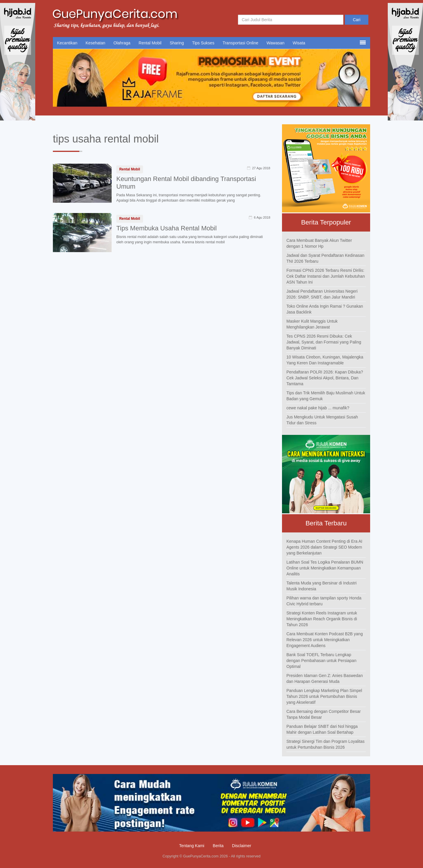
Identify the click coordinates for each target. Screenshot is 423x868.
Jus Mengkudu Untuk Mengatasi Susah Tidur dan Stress (322, 420)
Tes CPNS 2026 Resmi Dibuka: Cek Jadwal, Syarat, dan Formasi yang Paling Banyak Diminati (324, 342)
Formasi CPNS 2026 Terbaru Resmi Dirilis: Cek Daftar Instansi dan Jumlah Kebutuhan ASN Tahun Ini (326, 276)
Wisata (299, 43)
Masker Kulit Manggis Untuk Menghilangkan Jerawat (312, 324)
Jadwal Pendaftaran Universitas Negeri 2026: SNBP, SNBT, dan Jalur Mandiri (322, 294)
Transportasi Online (241, 43)
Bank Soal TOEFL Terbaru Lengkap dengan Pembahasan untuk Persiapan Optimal (321, 661)
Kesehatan (95, 43)
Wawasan (275, 43)
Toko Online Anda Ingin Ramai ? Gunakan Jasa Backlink (325, 309)
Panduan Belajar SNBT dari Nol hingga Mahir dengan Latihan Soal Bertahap (322, 729)
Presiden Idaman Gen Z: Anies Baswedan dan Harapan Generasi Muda (325, 678)
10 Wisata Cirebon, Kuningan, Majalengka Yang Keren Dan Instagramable (325, 360)
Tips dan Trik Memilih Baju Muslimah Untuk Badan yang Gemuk (326, 396)
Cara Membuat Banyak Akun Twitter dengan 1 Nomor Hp (319, 243)
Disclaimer (242, 846)
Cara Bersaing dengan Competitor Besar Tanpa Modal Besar (324, 714)
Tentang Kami (192, 846)
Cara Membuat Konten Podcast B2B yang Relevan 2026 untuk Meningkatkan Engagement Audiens (325, 640)
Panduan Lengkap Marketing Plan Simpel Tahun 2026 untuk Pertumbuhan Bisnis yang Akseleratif (324, 696)
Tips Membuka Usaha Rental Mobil (167, 228)
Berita (218, 846)
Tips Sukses (203, 43)
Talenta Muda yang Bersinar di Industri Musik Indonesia (322, 586)
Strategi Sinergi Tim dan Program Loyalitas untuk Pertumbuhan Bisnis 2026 (325, 744)
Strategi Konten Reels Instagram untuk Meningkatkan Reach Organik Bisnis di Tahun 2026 (322, 619)
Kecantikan (67, 43)
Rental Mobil (150, 43)
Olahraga (122, 43)
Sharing (177, 43)
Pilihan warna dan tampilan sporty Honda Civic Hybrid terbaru (324, 601)
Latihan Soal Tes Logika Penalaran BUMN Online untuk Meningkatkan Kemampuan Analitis (325, 568)
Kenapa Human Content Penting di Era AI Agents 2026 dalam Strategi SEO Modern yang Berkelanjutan (324, 547)
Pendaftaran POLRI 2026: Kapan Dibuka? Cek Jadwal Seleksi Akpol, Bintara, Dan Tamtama (325, 378)
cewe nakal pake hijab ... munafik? (318, 408)
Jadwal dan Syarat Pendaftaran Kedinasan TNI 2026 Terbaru (325, 258)
